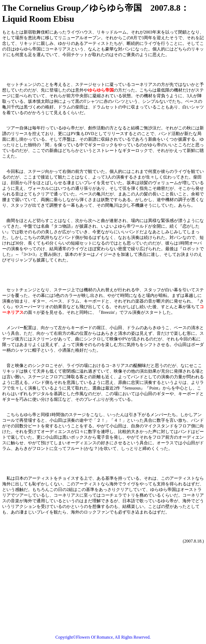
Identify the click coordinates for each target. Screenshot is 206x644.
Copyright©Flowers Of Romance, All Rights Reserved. (103, 637)
